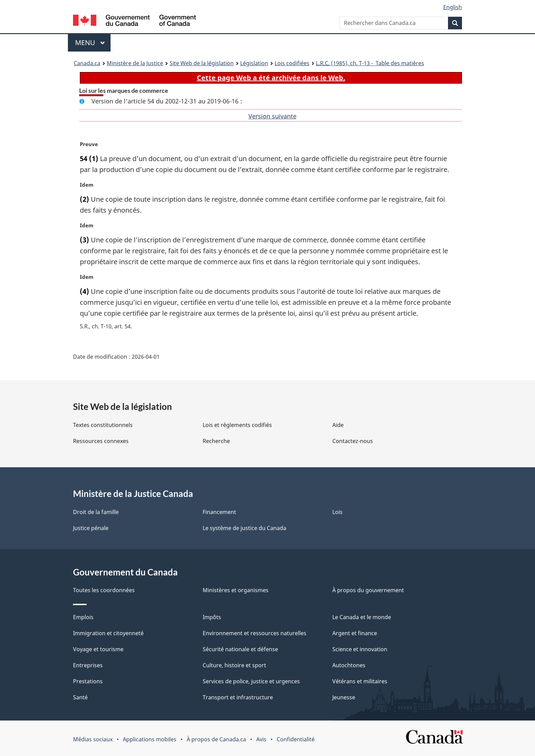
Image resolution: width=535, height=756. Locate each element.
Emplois (83, 617)
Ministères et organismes (236, 590)
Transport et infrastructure (238, 697)
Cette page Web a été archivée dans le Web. (271, 78)
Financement (219, 512)
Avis (261, 739)
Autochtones (349, 665)
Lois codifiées (292, 63)
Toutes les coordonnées (104, 590)
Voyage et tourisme (98, 649)
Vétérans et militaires (360, 681)
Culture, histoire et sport (234, 665)
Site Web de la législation (202, 63)
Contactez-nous (353, 441)
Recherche (216, 441)
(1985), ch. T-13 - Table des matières (370, 63)
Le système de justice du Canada (244, 528)
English (453, 7)
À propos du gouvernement (368, 590)
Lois (337, 512)
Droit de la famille (96, 512)
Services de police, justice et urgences (251, 681)
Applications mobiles (150, 739)
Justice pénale (91, 528)
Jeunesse (344, 697)
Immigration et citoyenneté (108, 633)
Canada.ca (87, 63)
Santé (80, 697)
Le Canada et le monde (362, 617)
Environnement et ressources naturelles (255, 633)
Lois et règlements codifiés (237, 425)
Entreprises (88, 665)
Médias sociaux (93, 739)
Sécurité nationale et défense (240, 649)
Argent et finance (355, 633)
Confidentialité (296, 739)
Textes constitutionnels (103, 425)
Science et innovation (360, 649)
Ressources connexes (101, 441)
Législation (254, 63)
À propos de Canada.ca (216, 739)
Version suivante (272, 116)
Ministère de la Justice (135, 63)
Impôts (212, 617)
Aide (338, 425)
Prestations (88, 681)
